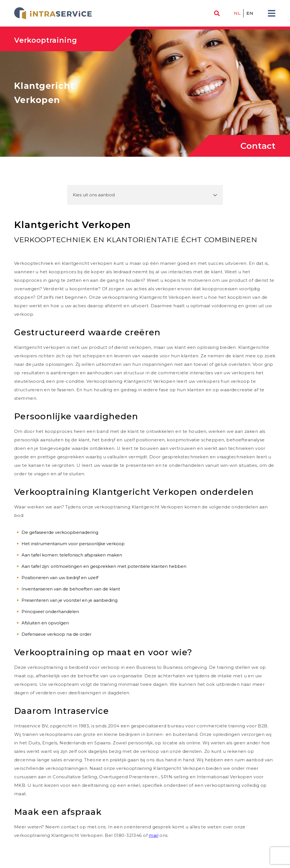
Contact (258, 146)
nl (237, 13)
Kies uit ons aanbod (94, 195)
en (250, 13)
